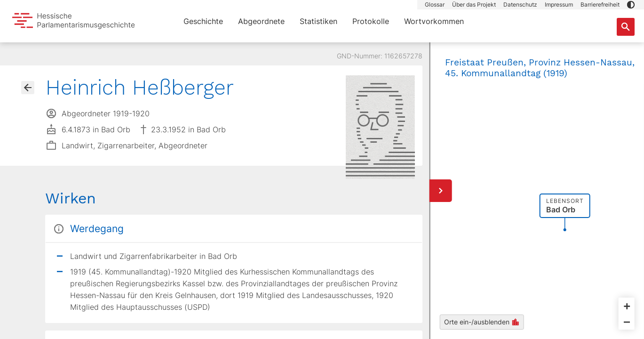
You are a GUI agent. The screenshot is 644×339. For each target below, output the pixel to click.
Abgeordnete (261, 21)
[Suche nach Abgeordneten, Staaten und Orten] (626, 27)
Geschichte (203, 21)
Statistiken (318, 21)
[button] (631, 5)
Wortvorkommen (434, 21)
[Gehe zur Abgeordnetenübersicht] (28, 88)
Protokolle (371, 21)
